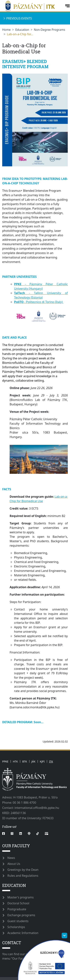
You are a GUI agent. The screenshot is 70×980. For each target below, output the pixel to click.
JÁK (33, 761)
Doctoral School (18, 903)
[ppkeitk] (32, 6)
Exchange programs (21, 915)
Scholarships (16, 927)
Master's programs (21, 897)
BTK (25, 761)
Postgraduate (17, 909)
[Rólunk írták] (46, 834)
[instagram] (12, 834)
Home (6, 30)
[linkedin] (21, 834)
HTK (15, 761)
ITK (51, 761)
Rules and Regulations (23, 876)
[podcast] (29, 834)
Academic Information (23, 933)
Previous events (19, 18)
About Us (14, 864)
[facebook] (5, 834)
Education (22, 30)
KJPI (42, 761)
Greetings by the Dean (23, 870)
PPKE (5, 761)
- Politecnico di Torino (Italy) (39, 302)
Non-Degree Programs (50, 30)
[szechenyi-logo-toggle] (64, 935)
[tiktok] (38, 834)
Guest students (18, 921)
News (11, 858)
